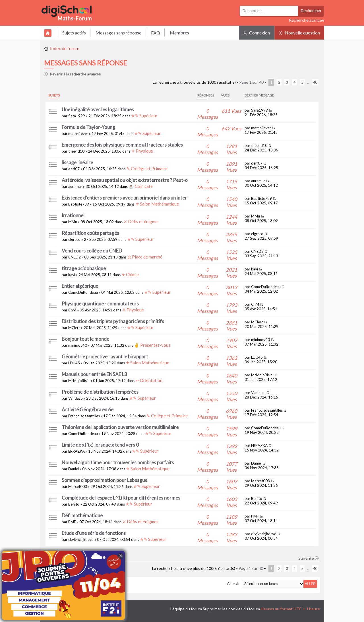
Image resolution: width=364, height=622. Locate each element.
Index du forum (65, 48)
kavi (72, 275)
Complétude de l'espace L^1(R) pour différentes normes (121, 498)
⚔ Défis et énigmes (141, 221)
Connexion (257, 33)
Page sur (251, 82)
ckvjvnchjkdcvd (81, 539)
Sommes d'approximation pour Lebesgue (105, 480)
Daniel (74, 469)
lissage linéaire (77, 162)
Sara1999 (77, 116)
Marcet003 (78, 486)
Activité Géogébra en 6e (88, 409)
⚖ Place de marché (145, 257)
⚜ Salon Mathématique (157, 204)
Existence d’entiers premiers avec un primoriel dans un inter (124, 198)
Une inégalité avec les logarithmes (98, 109)
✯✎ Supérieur (144, 116)
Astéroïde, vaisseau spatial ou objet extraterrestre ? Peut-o (125, 180)
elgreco (74, 239)
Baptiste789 (79, 204)
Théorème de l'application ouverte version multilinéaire (120, 427)
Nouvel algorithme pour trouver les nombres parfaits (118, 462)
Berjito (74, 504)
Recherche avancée (307, 20)
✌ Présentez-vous (152, 345)
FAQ (156, 33)
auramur (75, 186)
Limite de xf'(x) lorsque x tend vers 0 (100, 445)
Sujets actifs (74, 33)
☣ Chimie (130, 274)
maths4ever (78, 134)
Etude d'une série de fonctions (94, 533)
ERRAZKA (76, 451)
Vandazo (76, 398)
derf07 (74, 169)
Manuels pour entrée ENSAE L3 (94, 374)
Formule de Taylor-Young (88, 127)
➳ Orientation (149, 380)
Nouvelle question (299, 33)
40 (315, 82)
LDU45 (74, 363)
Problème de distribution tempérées (100, 392)
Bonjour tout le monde (85, 339)
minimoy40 (78, 345)
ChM (72, 310)
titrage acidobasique (84, 268)
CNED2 (75, 257)
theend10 (76, 151)
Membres (179, 33)
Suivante (309, 558)
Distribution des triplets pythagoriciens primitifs (113, 321)
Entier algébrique (80, 286)
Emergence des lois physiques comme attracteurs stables (122, 145)
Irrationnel (73, 215)
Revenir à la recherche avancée (72, 74)
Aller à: (233, 583)
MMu (73, 222)
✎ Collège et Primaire (147, 169)
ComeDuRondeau (83, 292)
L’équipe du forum (186, 609)
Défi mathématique (82, 515)
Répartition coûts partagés (90, 233)
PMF (72, 522)
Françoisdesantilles (84, 416)
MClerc (74, 328)
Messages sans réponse (118, 33)
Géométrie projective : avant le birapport (105, 357)
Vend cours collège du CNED (92, 251)
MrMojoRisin (79, 381)
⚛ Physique (142, 151)
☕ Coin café (141, 186)
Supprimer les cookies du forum (231, 609)
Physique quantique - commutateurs (100, 304)
